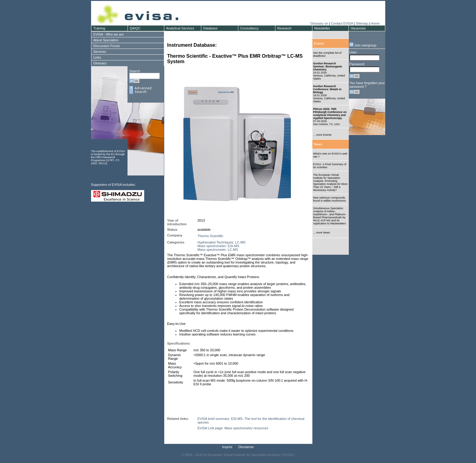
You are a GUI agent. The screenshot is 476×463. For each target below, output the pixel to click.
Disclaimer (246, 447)
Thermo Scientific (211, 236)
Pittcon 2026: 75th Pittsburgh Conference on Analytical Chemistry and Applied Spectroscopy (330, 114)
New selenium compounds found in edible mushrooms (329, 199)
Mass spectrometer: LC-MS (218, 250)
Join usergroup (363, 45)
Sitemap (362, 23)
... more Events (322, 135)
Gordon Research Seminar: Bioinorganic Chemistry (328, 66)
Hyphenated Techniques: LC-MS (222, 242)
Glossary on (320, 23)
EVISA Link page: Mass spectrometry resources (233, 428)
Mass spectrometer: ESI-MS (219, 246)
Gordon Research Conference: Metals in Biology (327, 89)
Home (375, 23)
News (318, 144)
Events (319, 43)
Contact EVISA (342, 23)
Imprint (227, 447)
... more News (321, 233)
